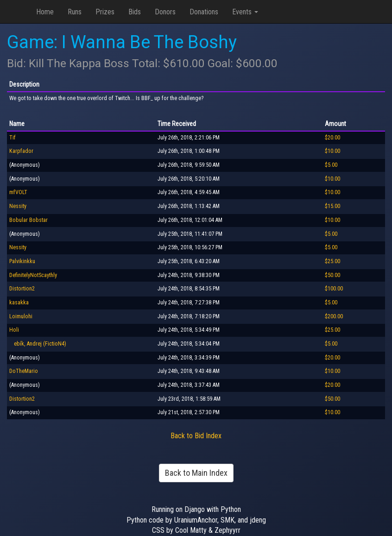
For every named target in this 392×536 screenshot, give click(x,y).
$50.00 (332, 275)
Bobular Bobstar (28, 220)
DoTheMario (24, 371)
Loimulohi (21, 316)
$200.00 (334, 316)
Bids (135, 12)
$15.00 (332, 206)
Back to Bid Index (196, 436)
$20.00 (332, 138)
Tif (13, 138)
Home (45, 12)
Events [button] (245, 12)
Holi (14, 330)
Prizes (105, 12)
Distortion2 (22, 289)
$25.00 (332, 261)
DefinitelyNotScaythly (33, 275)
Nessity (18, 206)
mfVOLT (18, 192)
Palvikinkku (22, 261)
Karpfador (21, 151)
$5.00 (331, 165)
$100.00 (334, 289)
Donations (204, 12)
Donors (165, 12)
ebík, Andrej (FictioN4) (38, 344)
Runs (75, 12)
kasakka (19, 303)
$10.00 (332, 151)
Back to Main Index (196, 473)
